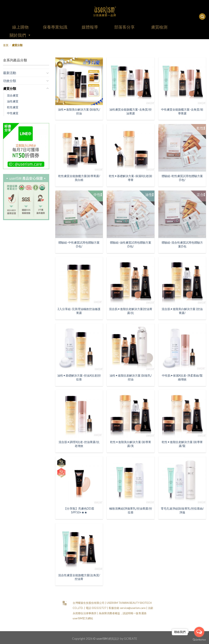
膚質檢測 (159, 27)
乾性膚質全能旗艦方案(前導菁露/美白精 (79, 178)
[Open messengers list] (199, 632)
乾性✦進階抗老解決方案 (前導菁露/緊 (182, 444)
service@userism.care (133, 608)
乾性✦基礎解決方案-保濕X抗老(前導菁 (131, 178)
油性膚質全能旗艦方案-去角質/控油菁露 (131, 111)
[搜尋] (202, 17)
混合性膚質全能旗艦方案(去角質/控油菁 (79, 577)
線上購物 (20, 27)
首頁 (6, 45)
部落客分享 (125, 27)
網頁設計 (114, 639)
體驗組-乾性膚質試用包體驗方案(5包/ (182, 178)
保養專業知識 (55, 27)
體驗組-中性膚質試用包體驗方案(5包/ (79, 244)
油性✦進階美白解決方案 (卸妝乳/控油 (79, 111)
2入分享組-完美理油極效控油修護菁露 (79, 311)
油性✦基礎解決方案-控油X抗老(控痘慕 (79, 377)
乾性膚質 (13, 107)
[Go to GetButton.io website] (199, 640)
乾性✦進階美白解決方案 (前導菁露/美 (131, 444)
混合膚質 (13, 95)
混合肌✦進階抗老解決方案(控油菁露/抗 (131, 311)
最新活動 (10, 73)
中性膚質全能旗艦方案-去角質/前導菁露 (182, 111)
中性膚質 (13, 113)
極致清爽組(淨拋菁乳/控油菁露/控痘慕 (131, 510)
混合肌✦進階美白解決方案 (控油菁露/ (182, 311)
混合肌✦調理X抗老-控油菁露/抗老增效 (79, 444)
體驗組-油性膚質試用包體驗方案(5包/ (131, 244)
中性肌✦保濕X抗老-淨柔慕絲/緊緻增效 (182, 377)
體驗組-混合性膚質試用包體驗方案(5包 (182, 244)
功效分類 (10, 81)
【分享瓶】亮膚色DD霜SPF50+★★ (79, 510)
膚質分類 (10, 88)
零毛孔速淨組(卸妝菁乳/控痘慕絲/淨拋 (182, 510)
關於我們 (20, 35)
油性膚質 (13, 101)
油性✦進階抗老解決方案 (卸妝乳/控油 (131, 377)
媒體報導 (90, 27)
